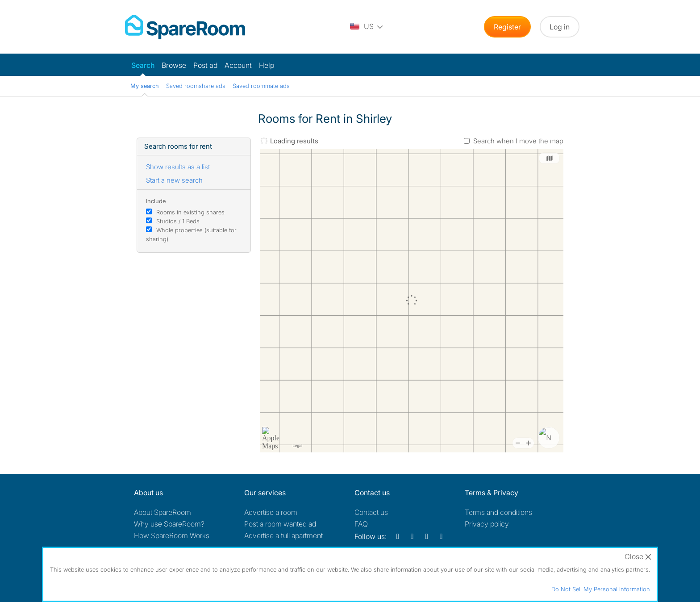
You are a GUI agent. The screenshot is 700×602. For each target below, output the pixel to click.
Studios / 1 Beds (178, 221)
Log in (560, 27)
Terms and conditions (498, 512)
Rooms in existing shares (190, 212)
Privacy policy (487, 524)
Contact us (371, 512)
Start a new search (174, 180)
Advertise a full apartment (283, 535)
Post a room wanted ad (280, 524)
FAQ (361, 524)
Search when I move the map (518, 141)
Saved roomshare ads (196, 86)
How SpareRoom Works (172, 535)
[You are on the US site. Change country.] (367, 27)
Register (507, 27)
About (162, 512)
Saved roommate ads (261, 86)
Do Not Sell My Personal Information (601, 589)
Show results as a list (178, 167)
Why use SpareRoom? (169, 524)
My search (145, 86)
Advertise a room (271, 512)
